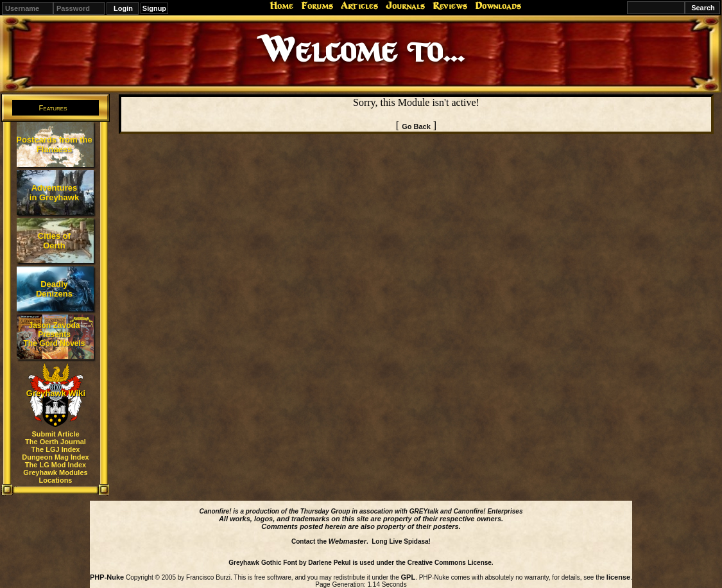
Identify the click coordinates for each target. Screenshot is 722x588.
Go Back (416, 126)
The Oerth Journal (56, 442)
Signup (154, 8)
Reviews (450, 6)
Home (281, 6)
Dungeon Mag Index (56, 457)
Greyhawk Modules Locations (55, 476)
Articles (359, 6)
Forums (317, 6)
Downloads (498, 6)
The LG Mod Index (56, 465)
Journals (405, 6)
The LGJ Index (56, 449)
